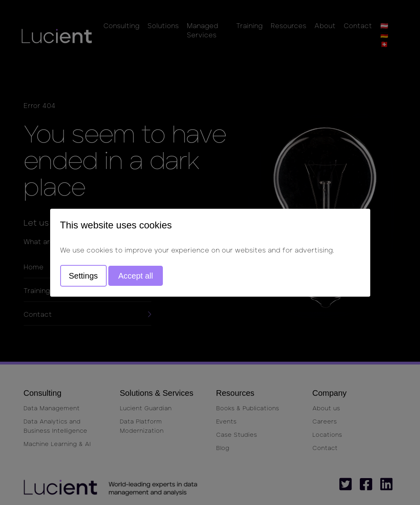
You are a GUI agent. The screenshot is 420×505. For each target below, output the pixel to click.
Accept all (136, 276)
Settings (83, 276)
